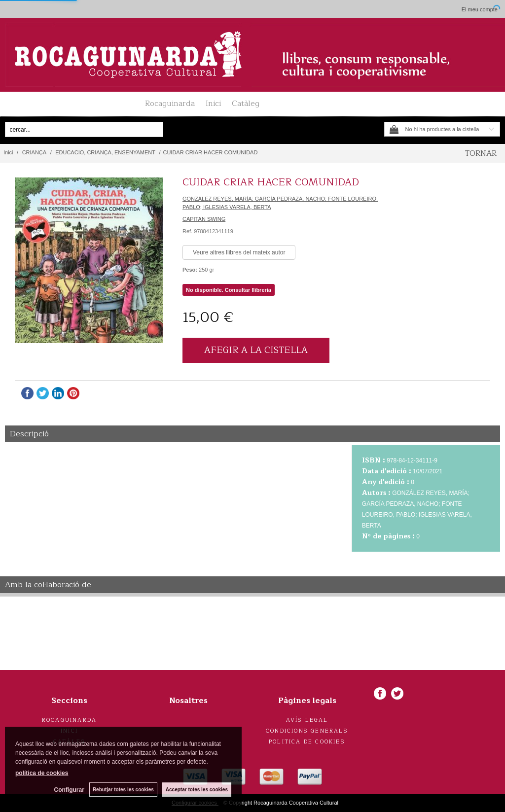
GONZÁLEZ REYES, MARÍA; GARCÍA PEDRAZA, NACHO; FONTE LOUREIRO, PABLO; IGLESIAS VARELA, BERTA (280, 203)
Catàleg (246, 104)
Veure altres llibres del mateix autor (239, 252)
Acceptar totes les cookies (197, 790)
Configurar (69, 790)
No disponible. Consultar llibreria (229, 290)
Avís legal (307, 720)
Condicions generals (307, 731)
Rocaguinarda (170, 104)
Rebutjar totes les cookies (123, 790)
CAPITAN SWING (204, 219)
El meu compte (480, 9)
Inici (213, 104)
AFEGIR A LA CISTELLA (256, 350)
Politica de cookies (307, 742)
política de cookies (42, 773)
